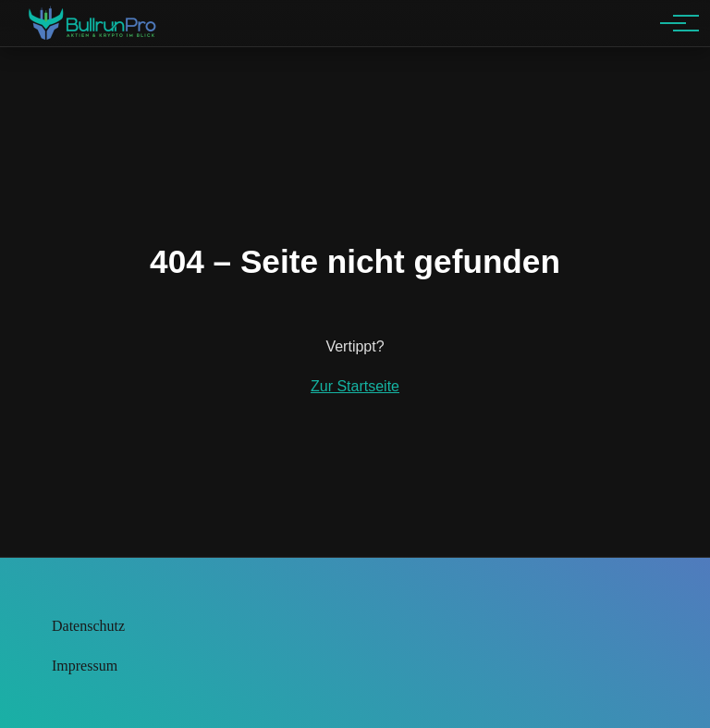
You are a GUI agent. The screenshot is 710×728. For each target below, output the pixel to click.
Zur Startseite (355, 386)
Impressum (85, 666)
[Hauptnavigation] (673, 23)
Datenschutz (88, 626)
